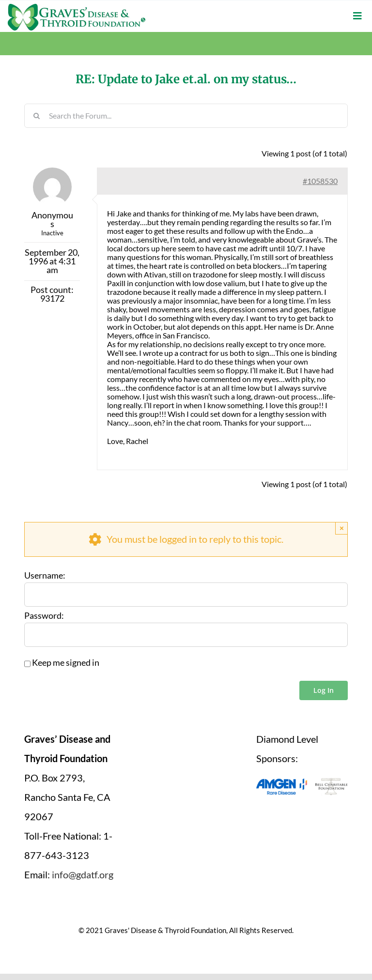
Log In (324, 690)
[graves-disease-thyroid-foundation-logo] (77, 7)
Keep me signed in (66, 663)
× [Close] (342, 528)
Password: (44, 616)
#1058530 (320, 181)
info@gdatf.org (83, 874)
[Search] (36, 116)
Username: (45, 576)
